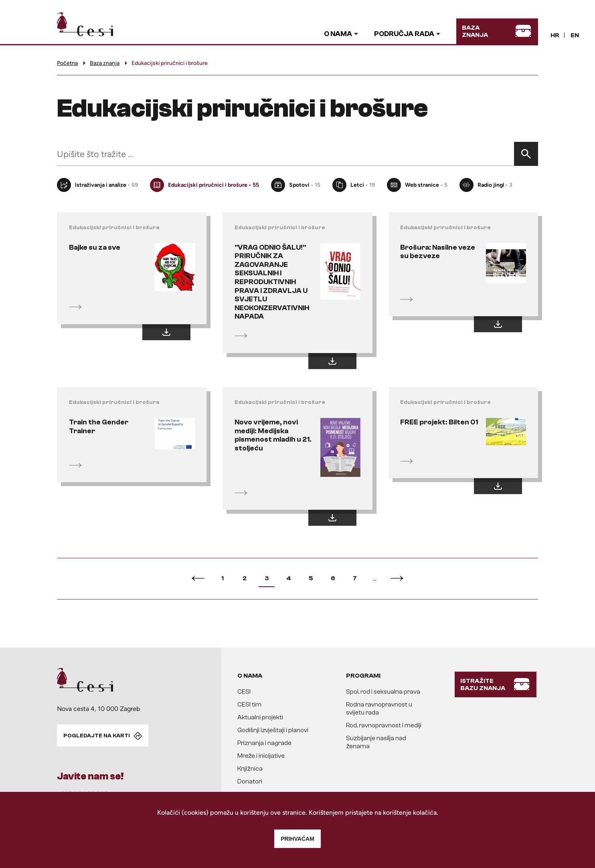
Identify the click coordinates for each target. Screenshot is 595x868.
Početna (67, 63)
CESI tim (249, 705)
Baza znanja (105, 63)
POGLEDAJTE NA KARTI (97, 736)
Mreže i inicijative (261, 757)
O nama (338, 34)
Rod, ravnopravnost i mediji (384, 726)
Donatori (250, 782)
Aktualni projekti (260, 718)
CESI (244, 692)
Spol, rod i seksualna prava (383, 692)
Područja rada (404, 34)
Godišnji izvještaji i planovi (273, 731)
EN (575, 35)
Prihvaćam (297, 839)
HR (555, 35)
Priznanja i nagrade (264, 744)
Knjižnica (250, 769)
